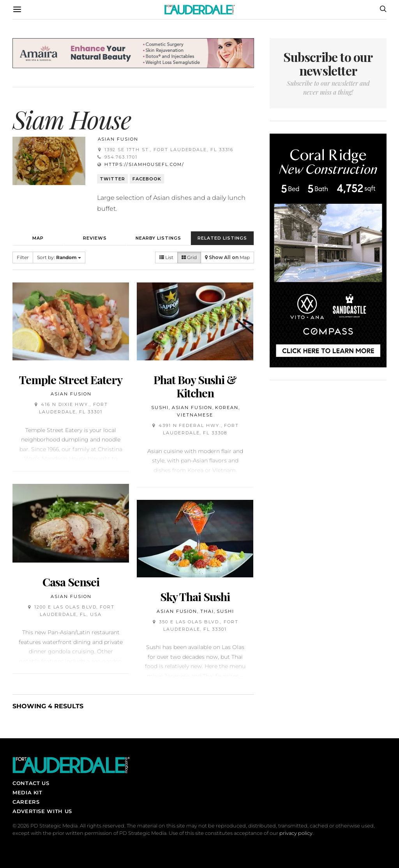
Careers (26, 802)
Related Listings (222, 238)
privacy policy (296, 833)
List (166, 257)
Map (38, 238)
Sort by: (59, 257)
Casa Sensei (71, 582)
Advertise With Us (42, 811)
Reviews (95, 238)
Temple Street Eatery (71, 379)
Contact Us (31, 783)
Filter (23, 257)
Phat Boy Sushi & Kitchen (195, 386)
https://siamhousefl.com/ (144, 164)
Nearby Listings (158, 238)
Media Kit (27, 792)
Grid (189, 257)
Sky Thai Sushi (195, 596)
